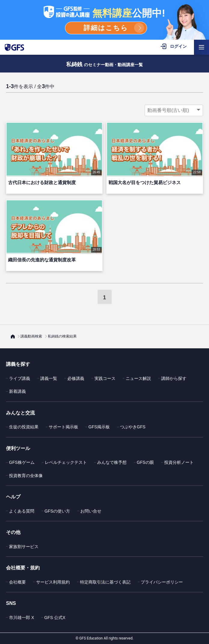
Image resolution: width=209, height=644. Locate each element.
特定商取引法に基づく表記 (105, 582)
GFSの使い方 (57, 511)
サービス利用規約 (53, 582)
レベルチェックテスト (66, 462)
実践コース (105, 378)
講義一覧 (49, 378)
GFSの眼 (145, 462)
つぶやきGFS (133, 427)
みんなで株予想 (112, 462)
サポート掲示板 (63, 427)
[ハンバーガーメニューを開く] (201, 47)
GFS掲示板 (99, 427)
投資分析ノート (179, 462)
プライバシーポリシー (162, 582)
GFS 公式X (55, 618)
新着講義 (17, 391)
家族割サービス (24, 547)
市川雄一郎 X (22, 618)
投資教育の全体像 (26, 476)
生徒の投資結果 (24, 427)
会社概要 (17, 582)
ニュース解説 (138, 378)
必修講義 (76, 378)
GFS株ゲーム (22, 462)
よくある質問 (22, 511)
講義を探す (18, 364)
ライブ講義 (20, 378)
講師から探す (174, 378)
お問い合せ (91, 511)
